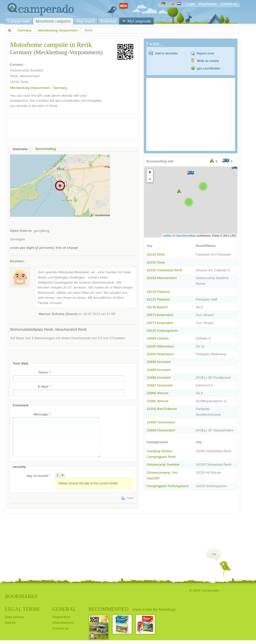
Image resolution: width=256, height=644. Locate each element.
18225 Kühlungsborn (162, 331)
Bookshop (108, 21)
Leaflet (167, 236)
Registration (208, 4)
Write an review (208, 61)
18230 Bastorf (157, 307)
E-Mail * (44, 387)
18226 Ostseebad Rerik (164, 270)
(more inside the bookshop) (154, 610)
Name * (44, 372)
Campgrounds (19, 21)
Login (191, 4)
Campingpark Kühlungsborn (168, 486)
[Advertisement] (69, 127)
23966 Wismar (157, 393)
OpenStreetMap (186, 236)
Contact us (229, 4)
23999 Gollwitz (158, 338)
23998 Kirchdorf (158, 362)
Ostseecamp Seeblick (163, 465)
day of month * (38, 476)
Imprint (10, 623)
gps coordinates (209, 68)
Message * (42, 414)
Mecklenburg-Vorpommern (58, 30)
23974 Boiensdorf (160, 315)
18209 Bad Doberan (162, 409)
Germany (24, 30)
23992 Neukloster (160, 385)
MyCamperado (139, 21)
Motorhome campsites (53, 21)
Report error (206, 53)
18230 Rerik (156, 254)
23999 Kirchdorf (158, 378)
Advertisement (63, 623)
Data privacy (14, 617)
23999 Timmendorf (161, 422)
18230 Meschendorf (161, 278)
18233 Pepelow (158, 292)
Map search (85, 21)
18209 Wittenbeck (160, 346)
